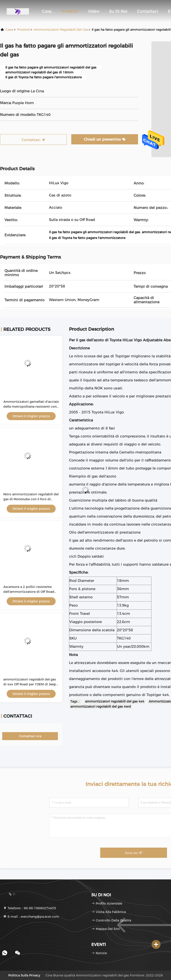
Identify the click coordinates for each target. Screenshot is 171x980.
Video (94, 11)
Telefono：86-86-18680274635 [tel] (30, 908)
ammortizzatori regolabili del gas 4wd (101, 707)
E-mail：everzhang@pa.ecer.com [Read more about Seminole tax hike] (31, 917)
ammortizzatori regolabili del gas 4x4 (115, 701)
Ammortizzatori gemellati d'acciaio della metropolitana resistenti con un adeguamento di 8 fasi (31, 407)
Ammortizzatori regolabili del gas (61, 30)
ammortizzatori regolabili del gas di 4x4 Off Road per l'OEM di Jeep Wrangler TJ (30, 684)
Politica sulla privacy (24, 975)
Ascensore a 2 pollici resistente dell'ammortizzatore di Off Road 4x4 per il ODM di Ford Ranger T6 (30, 592)
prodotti (24, 30)
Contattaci (148, 11)
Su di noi (118, 11)
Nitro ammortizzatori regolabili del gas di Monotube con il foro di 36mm (31, 499)
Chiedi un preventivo (105, 139)
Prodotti (70, 11)
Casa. (47, 11)
